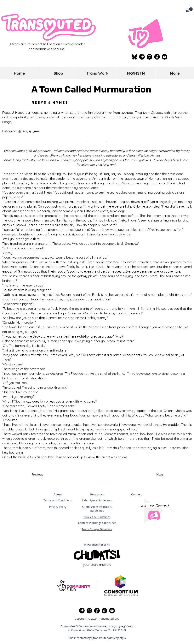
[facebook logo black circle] (157, 57)
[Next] (153, 475)
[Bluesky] (134, 57)
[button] (189, 10)
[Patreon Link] (142, 57)
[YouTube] (165, 57)
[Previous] (44, 475)
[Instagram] (149, 57)
